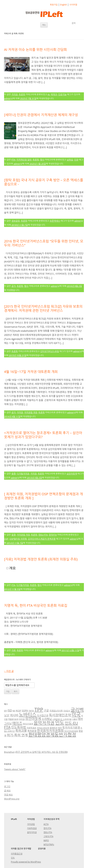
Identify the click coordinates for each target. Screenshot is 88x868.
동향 (13, 474)
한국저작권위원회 (71, 731)
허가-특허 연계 (17, 735)
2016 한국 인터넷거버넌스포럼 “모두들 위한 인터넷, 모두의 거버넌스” (44, 243)
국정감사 (67, 711)
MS (14, 711)
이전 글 (9, 671)
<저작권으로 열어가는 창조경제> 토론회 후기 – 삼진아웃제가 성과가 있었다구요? (43, 435)
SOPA (25, 711)
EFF (6, 711)
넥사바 (14, 715)
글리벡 (77, 710)
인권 (76, 160)
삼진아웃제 (72, 474)
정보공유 (16, 221)
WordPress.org (12, 799)
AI (49, 94)
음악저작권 (44, 723)
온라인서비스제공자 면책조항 (42, 539)
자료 (13, 650)
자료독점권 (31, 728)
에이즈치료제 (28, 724)
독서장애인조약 (60, 715)
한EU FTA (43, 535)
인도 (60, 723)
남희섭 (70, 160)
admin (7, 98)
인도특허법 (18, 727)
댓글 (8, 795)
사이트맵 (73, 5)
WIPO (46, 840)
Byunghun (9, 752)
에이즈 (17, 723)
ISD (10, 710)
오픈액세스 (55, 221)
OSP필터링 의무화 (18, 539)
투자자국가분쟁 (71, 728)
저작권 (15, 94)
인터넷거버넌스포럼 (50, 351)
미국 (76, 714)
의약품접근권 (17, 854)
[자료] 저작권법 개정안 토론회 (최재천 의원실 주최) (41, 559)
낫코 (7, 715)
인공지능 (62, 94)
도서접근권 (43, 715)
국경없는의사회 (56, 711)
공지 (13, 286)
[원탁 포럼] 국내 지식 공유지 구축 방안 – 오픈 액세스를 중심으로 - (44, 182)
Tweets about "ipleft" (15, 769)
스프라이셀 (67, 719)
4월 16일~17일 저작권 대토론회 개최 (31, 372)
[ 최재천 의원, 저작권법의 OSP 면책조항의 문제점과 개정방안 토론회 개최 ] (43, 496)
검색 (73, 23)
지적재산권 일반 (24, 160)
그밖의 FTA (48, 836)
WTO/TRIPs (49, 845)
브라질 (22, 719)
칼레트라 (54, 728)
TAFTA (31, 711)
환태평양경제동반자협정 (52, 735)
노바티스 (28, 715)
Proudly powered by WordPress (26, 862)
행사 (42, 160)
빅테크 (54, 94)
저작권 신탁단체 (43, 728)
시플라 (75, 719)
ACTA (46, 824)
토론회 (22, 94)
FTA (13, 160)
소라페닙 (47, 719)
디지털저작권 (23, 474)
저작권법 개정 (31, 412)
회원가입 (54, 5)
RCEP (18, 711)
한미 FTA (47, 828)
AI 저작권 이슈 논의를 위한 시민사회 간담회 (35, 50)
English (63, 5)
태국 (60, 728)
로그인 (7, 787)
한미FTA (53, 535)
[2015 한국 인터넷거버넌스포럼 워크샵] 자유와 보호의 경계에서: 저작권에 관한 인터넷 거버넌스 (43, 308)
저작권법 (31, 824)
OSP (6, 539)
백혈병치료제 (13, 719)
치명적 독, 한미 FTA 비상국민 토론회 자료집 (36, 605)
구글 (46, 710)
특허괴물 (21, 731)
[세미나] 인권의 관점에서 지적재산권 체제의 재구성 (41, 115)
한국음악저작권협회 (50, 731)
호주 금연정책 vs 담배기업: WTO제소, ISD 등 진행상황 (41, 752)
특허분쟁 (32, 731)
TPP (39, 710)
